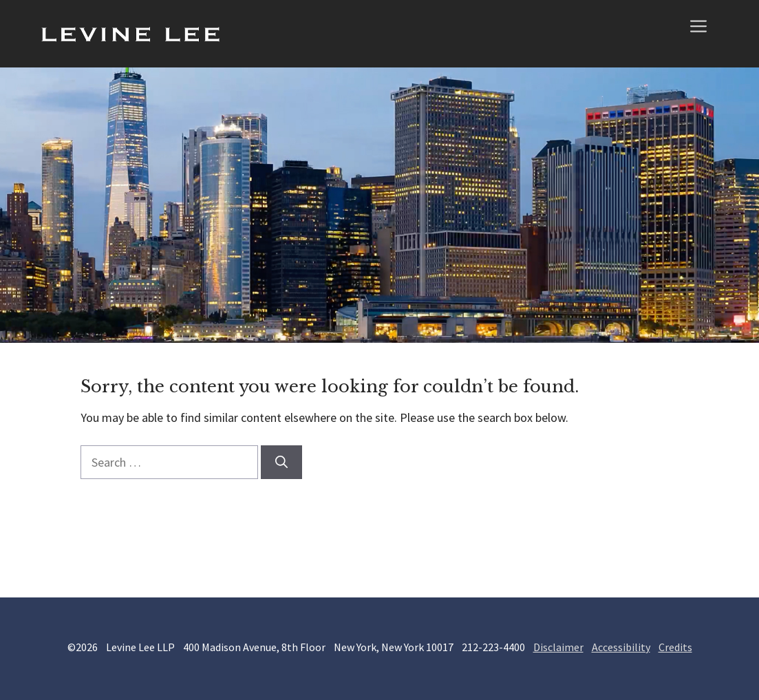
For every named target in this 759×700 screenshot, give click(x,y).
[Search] (281, 462)
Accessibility (621, 647)
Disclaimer (558, 647)
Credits (675, 647)
